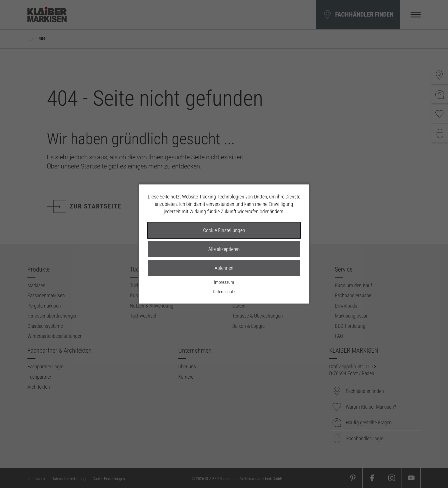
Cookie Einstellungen (224, 230)
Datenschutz (224, 292)
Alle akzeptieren (224, 249)
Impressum (224, 282)
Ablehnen (224, 268)
